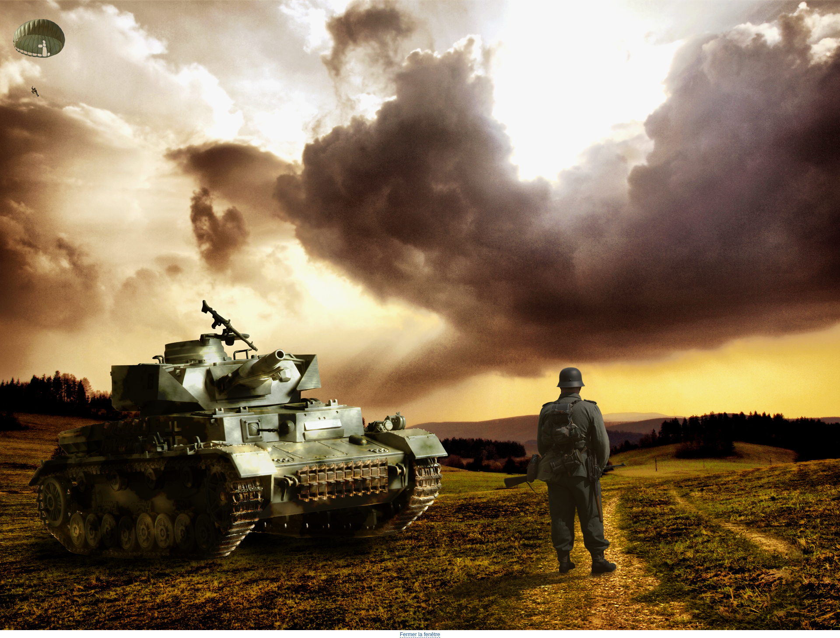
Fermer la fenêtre (420, 634)
